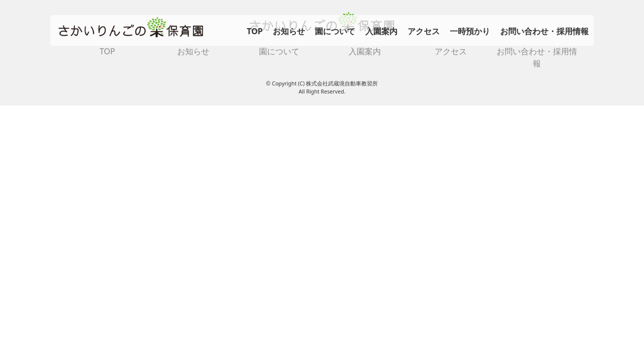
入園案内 (381, 31)
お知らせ (289, 31)
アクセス (424, 31)
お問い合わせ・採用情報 (544, 31)
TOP (255, 31)
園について (335, 31)
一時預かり (470, 31)
